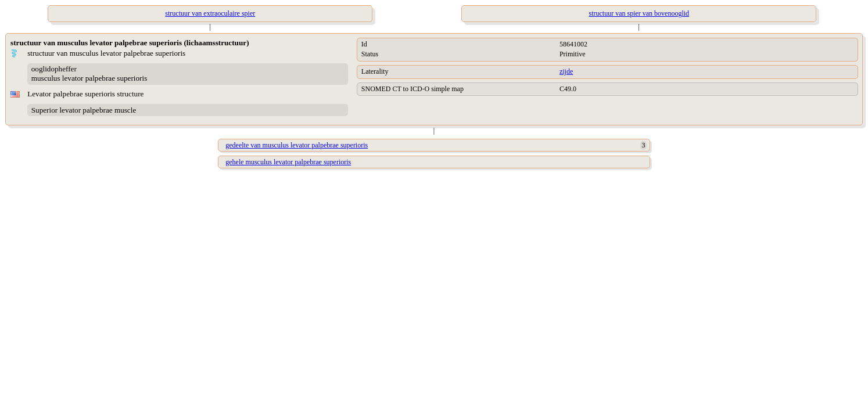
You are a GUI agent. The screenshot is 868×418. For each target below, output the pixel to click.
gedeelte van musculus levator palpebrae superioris (297, 145)
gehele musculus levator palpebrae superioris (288, 162)
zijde (566, 71)
